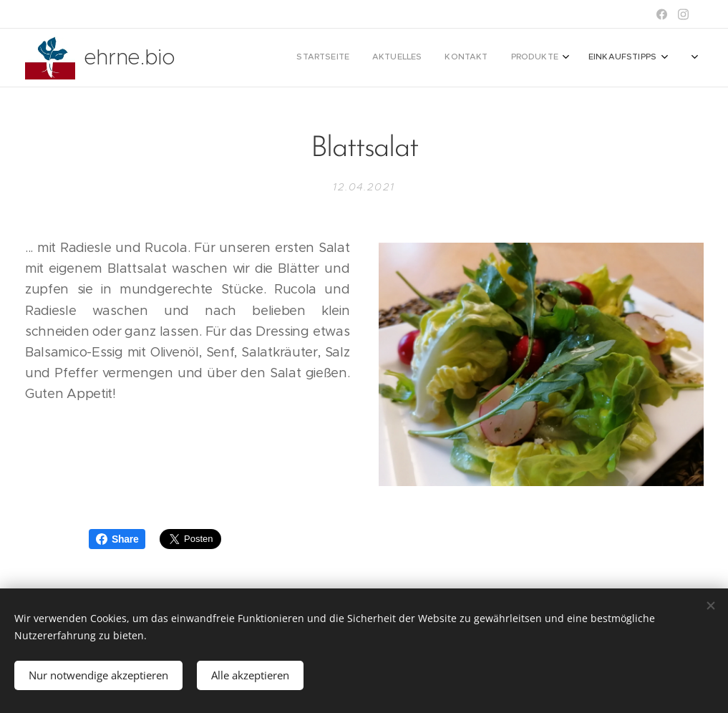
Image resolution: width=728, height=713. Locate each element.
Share (117, 539)
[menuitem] (548, 58)
